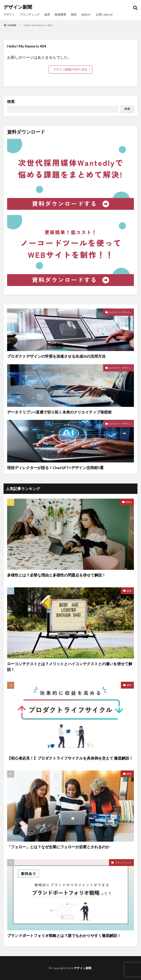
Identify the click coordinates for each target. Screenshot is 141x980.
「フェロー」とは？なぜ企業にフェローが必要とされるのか (58, 847)
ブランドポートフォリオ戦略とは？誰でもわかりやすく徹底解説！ (64, 935)
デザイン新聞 (18, 7)
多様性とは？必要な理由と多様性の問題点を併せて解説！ (56, 575)
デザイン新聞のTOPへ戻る (70, 69)
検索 (11, 101)
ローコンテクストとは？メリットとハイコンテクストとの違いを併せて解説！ (70, 666)
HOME (12, 25)
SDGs (129, 502)
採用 (74, 15)
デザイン (9, 15)
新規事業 (60, 15)
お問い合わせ (104, 15)
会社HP (86, 15)
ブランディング (30, 15)
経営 (47, 15)
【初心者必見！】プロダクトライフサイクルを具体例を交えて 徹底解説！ (70, 758)
